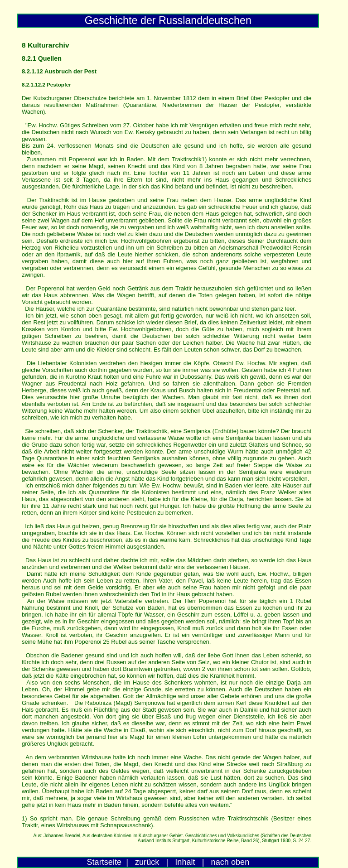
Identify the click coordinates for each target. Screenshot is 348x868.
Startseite (104, 862)
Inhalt (185, 862)
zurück (147, 862)
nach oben (230, 862)
